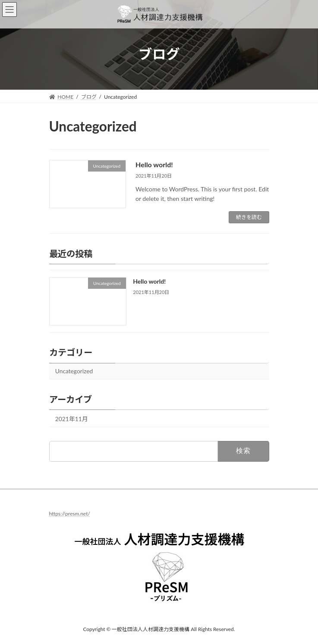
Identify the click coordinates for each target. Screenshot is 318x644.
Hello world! (154, 164)
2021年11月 (71, 419)
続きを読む (249, 217)
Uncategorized (74, 371)
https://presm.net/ (70, 514)
